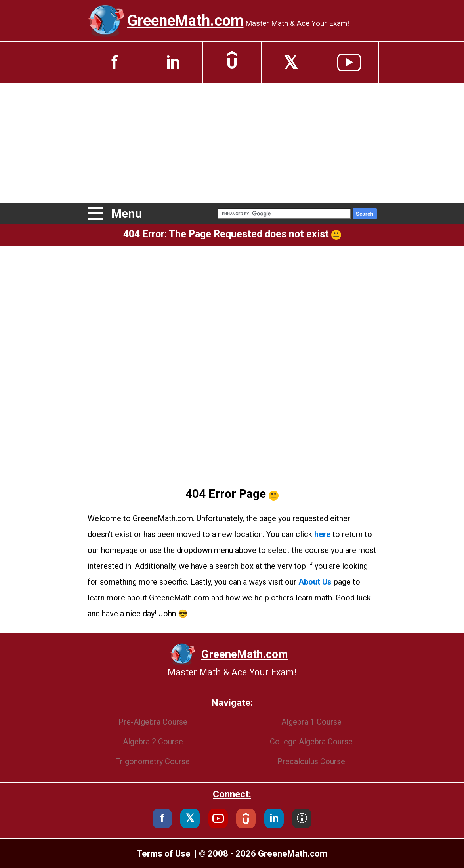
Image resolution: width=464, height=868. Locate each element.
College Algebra (311, 742)
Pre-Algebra (153, 722)
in (173, 62)
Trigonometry (153, 761)
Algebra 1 (311, 722)
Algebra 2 (153, 742)
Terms (164, 854)
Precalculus (311, 761)
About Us (315, 582)
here (322, 534)
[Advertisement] (232, 143)
